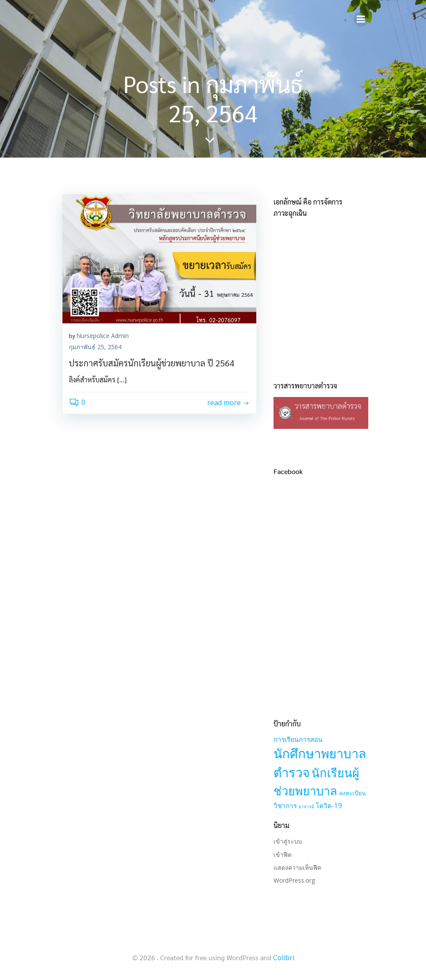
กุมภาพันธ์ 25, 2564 (95, 347)
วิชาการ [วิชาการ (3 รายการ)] (285, 806)
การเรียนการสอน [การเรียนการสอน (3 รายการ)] (298, 740)
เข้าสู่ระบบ (288, 841)
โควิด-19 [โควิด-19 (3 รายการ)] (329, 806)
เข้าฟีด (283, 854)
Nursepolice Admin (103, 336)
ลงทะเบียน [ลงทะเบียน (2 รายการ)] (352, 793)
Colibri (284, 958)
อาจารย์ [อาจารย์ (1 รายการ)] (306, 806)
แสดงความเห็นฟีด (297, 867)
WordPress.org (294, 880)
